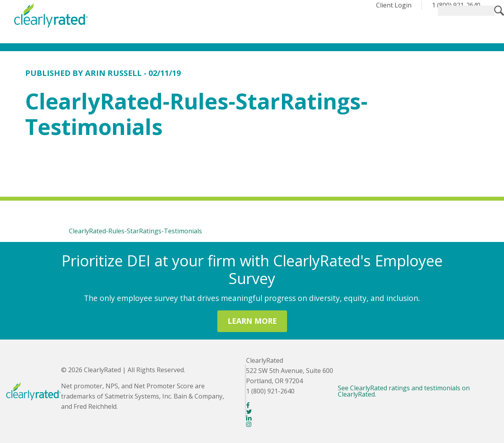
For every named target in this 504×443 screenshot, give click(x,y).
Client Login (394, 5)
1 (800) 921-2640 (456, 5)
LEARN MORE (252, 321)
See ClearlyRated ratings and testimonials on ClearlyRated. (404, 391)
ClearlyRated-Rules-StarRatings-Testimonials (135, 231)
